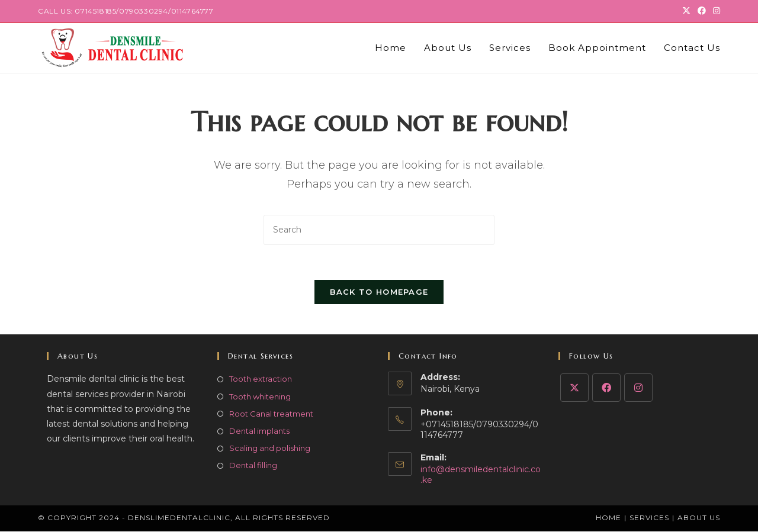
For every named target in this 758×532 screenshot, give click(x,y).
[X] (574, 389)
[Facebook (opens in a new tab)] (702, 11)
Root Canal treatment (271, 414)
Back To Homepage (379, 293)
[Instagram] (638, 389)
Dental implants (259, 432)
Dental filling (253, 466)
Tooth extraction (261, 380)
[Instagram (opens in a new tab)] (715, 11)
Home (608, 518)
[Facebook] (606, 389)
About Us (699, 518)
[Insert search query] (379, 230)
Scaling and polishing (270, 449)
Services (649, 518)
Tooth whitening (260, 397)
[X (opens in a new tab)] (686, 11)
